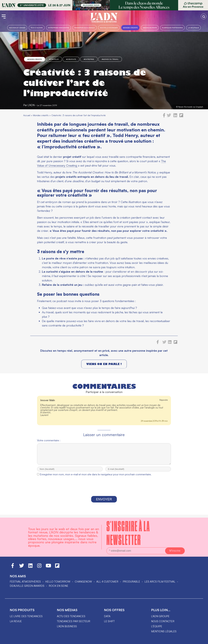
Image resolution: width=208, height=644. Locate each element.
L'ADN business (67, 626)
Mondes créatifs (130, 28)
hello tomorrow (58, 582)
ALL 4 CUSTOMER (107, 582)
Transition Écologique (84, 28)
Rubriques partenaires (172, 28)
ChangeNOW (83, 582)
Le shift (109, 621)
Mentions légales (164, 631)
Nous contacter (163, 621)
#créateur (54, 59)
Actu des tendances (71, 616)
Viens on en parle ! (104, 364)
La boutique (193, 28)
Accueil (27, 115)
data (107, 616)
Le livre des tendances (26, 616)
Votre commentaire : (49, 440)
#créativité (71, 59)
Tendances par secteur (74, 621)
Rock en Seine (58, 586)
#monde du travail (110, 59)
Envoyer (104, 502)
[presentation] (104, 490)
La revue (16, 621)
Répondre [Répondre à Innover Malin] (164, 400)
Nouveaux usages (17, 28)
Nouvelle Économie (109, 28)
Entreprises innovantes (58, 28)
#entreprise (89, 59)
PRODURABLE (131, 582)
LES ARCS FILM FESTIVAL (160, 582)
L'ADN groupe (160, 616)
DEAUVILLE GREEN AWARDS (27, 586)
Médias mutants (150, 28)
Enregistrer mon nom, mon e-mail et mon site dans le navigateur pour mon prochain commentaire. (96, 477)
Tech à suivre (37, 28)
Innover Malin (48, 400)
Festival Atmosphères (25, 582)
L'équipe (157, 626)
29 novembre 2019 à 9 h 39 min (154, 421)
